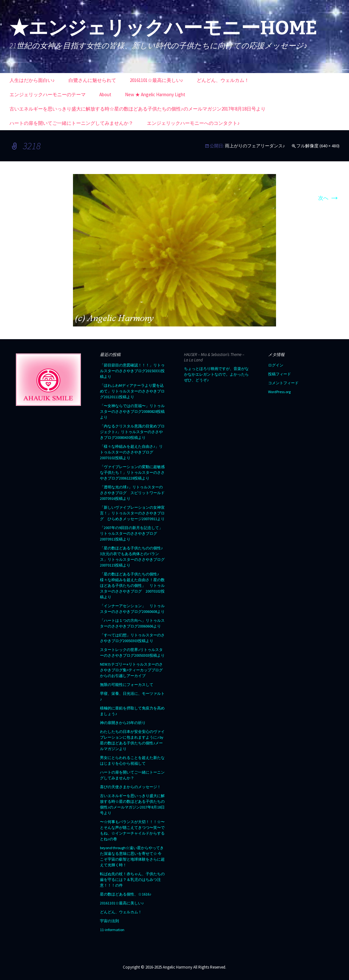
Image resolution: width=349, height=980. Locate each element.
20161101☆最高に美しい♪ (157, 80)
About (105, 94)
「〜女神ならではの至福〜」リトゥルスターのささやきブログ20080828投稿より (132, 411)
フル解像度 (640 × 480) (318, 146)
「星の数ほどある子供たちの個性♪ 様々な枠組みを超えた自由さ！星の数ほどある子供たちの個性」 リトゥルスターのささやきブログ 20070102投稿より (132, 585)
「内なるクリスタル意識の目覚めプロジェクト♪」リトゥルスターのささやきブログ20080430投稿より (132, 432)
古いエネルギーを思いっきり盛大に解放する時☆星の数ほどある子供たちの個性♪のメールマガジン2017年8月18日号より (138, 109)
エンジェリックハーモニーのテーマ (48, 94)
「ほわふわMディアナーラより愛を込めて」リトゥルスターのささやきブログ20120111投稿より (132, 391)
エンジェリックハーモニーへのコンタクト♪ (193, 123)
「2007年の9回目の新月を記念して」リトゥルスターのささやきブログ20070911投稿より (131, 533)
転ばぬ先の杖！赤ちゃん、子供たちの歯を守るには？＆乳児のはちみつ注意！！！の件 (132, 879)
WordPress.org (279, 392)
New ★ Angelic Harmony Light (155, 94)
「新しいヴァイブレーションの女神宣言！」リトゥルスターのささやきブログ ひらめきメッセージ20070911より (132, 513)
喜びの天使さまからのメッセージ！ (130, 787)
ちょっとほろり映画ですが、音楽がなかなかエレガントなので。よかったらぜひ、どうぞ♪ (216, 374)
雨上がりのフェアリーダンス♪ (255, 146)
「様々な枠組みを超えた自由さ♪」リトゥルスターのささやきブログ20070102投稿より (131, 452)
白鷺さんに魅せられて (92, 80)
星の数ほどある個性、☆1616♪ (126, 894)
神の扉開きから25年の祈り (123, 723)
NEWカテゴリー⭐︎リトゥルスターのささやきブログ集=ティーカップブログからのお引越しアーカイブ (131, 670)
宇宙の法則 (109, 921)
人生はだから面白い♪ (32, 80)
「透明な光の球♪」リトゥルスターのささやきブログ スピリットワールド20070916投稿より (132, 493)
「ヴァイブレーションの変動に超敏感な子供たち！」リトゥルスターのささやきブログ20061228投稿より (132, 472)
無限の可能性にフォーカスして (127, 685)
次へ (329, 198)
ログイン (276, 365)
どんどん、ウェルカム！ (223, 80)
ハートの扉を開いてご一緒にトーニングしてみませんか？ (71, 123)
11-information (112, 930)
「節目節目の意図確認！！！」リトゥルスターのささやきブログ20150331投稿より (132, 371)
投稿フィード (280, 374)
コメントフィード (283, 383)
